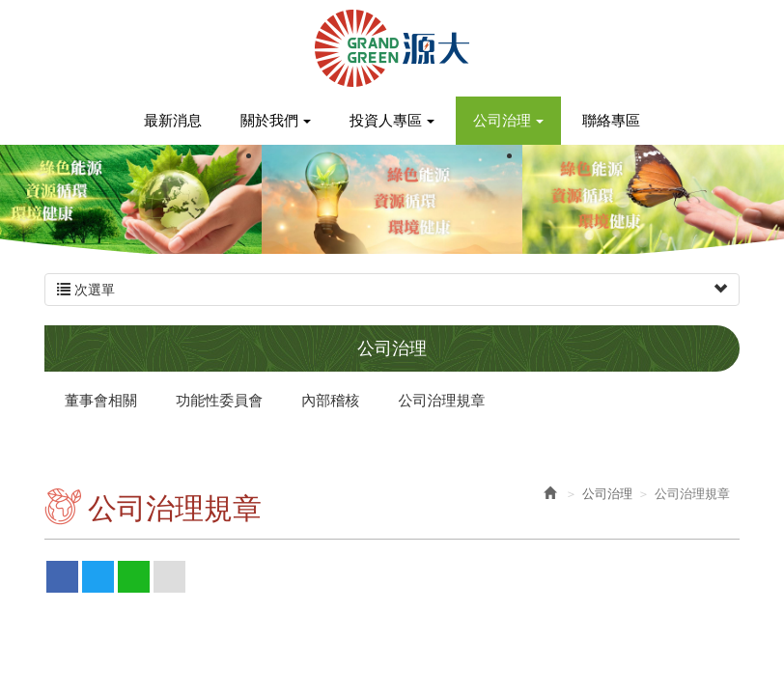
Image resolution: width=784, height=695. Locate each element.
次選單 (392, 290)
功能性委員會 (219, 400)
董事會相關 (101, 400)
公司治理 (607, 494)
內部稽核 (330, 400)
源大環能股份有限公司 (392, 48)
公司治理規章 (442, 400)
